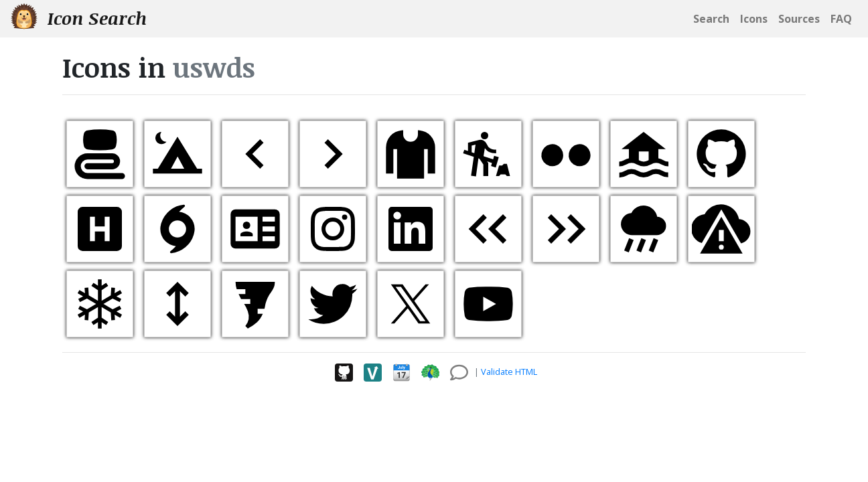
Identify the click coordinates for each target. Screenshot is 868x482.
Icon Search (79, 18)
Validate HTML (509, 372)
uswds (214, 67)
